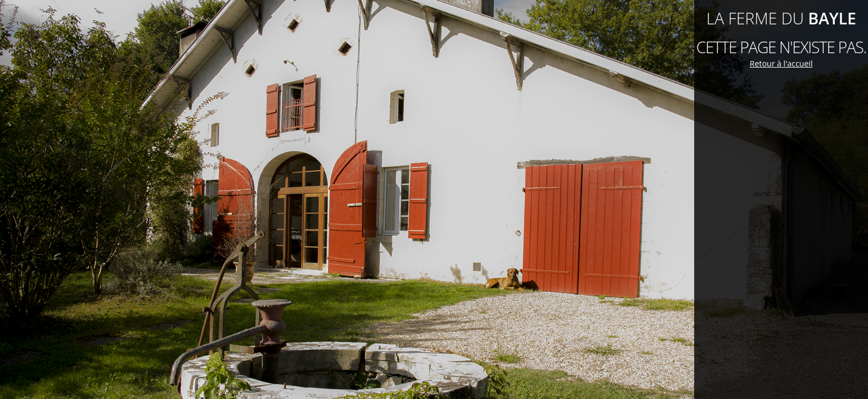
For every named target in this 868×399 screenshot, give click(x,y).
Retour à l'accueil (781, 63)
